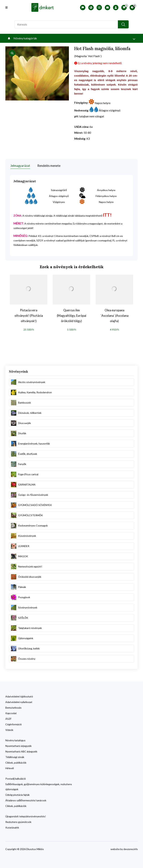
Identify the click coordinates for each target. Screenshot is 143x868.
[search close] (132, 6)
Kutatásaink (12, 827)
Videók (9, 729)
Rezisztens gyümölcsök (18, 821)
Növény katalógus (15, 740)
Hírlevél (10, 768)
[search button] (123, 24)
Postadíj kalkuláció (16, 778)
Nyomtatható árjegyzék (18, 745)
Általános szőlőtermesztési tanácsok (26, 800)
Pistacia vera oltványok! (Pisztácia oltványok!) (29, 315)
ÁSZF (8, 718)
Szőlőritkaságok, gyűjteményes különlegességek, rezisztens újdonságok (39, 786)
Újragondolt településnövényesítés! (26, 816)
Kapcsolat (11, 713)
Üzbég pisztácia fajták (17, 794)
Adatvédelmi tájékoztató (19, 696)
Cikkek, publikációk (16, 762)
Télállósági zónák (15, 756)
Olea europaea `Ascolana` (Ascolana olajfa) (114, 315)
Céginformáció (14, 724)
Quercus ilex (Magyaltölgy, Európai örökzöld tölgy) (72, 315)
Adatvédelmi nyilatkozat (19, 701)
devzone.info (131, 848)
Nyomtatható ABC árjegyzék (21, 751)
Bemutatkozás (13, 707)
